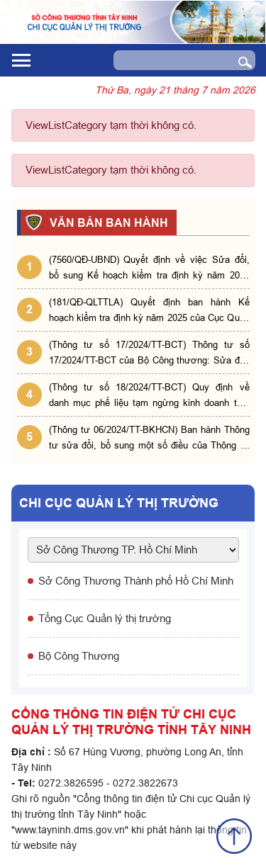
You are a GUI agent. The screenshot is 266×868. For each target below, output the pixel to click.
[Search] (170, 60)
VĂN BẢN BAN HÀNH (107, 222)
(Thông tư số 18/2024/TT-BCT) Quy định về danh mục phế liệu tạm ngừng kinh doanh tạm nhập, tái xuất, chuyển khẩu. (149, 396)
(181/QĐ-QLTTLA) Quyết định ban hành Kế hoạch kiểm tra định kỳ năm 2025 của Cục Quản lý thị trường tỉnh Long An (149, 311)
